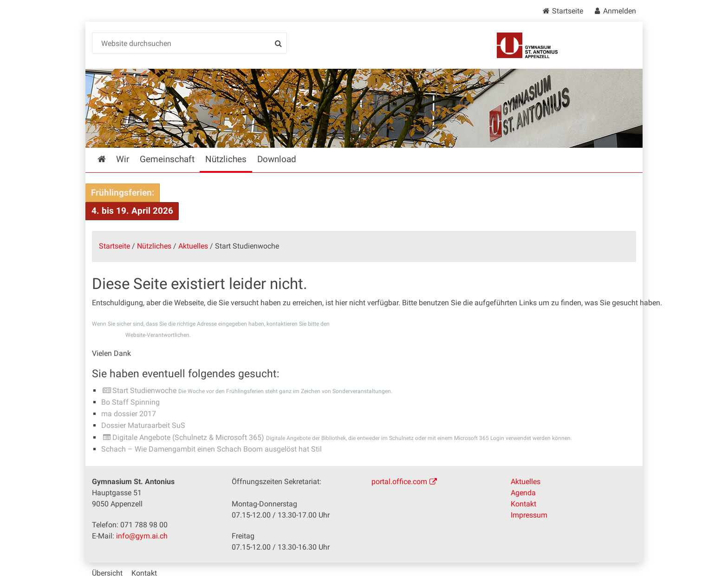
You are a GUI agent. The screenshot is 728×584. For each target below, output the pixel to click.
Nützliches (154, 246)
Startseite (568, 11)
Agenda (523, 493)
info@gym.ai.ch (142, 536)
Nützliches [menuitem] (226, 159)
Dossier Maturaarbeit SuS (143, 425)
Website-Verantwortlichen (157, 335)
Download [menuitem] (277, 159)
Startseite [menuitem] (108, 159)
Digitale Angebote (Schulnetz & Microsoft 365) (188, 437)
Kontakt (523, 504)
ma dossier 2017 (129, 414)
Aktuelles (193, 246)
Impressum (529, 515)
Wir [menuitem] (123, 159)
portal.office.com (399, 482)
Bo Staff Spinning (130, 402)
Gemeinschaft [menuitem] (167, 159)
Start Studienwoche (144, 390)
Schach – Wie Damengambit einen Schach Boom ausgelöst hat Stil (211, 449)
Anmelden (620, 11)
